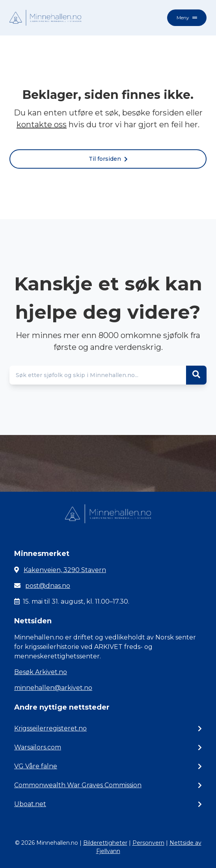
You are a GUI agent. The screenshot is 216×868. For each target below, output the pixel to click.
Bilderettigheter (105, 843)
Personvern (148, 843)
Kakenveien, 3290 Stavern (65, 570)
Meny (187, 18)
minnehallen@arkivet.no (53, 688)
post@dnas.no (48, 586)
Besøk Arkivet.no (41, 672)
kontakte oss (42, 125)
